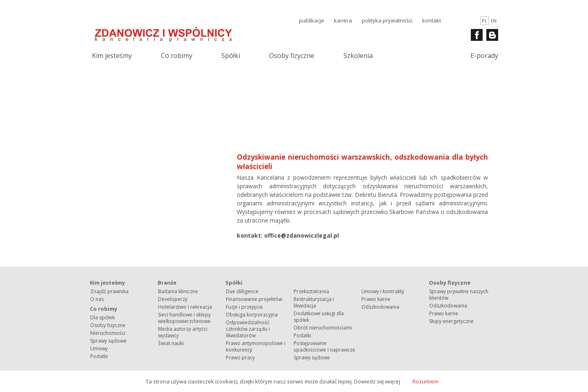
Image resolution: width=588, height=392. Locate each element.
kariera (343, 20)
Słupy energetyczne (451, 321)
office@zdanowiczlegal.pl (302, 235)
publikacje (312, 20)
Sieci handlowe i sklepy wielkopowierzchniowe (184, 318)
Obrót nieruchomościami (323, 328)
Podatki (99, 356)
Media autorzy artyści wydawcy (183, 332)
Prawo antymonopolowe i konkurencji (256, 346)
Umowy (99, 349)
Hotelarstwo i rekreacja (185, 307)
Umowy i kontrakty (383, 291)
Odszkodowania (380, 307)
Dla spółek (102, 317)
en (494, 21)
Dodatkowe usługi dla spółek (319, 317)
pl (484, 21)
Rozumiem (425, 381)
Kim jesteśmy (112, 56)
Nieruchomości (108, 333)
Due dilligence (242, 291)
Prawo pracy (240, 357)
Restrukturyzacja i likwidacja (314, 302)
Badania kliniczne (178, 291)
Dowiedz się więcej (377, 381)
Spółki (231, 56)
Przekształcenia (311, 291)
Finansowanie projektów (254, 299)
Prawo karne (376, 299)
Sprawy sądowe (108, 341)
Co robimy (177, 56)
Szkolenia (358, 56)
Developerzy (173, 299)
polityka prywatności (387, 20)
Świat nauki (171, 343)
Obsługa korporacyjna (252, 315)
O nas (97, 299)
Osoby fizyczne (292, 56)
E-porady (484, 56)
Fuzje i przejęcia (244, 307)
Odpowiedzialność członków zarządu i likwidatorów (248, 329)
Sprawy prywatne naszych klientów (459, 295)
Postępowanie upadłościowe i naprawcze (324, 346)
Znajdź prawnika (109, 291)
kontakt (432, 20)
